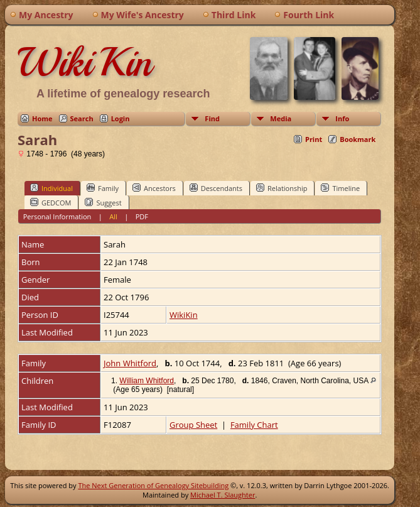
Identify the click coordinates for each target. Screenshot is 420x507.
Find (212, 118)
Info (342, 118)
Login (121, 118)
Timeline (340, 188)
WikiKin (85, 62)
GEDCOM (51, 202)
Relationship (282, 188)
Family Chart (254, 425)
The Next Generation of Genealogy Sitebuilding (153, 485)
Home (42, 118)
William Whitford (147, 381)
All (113, 216)
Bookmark (358, 139)
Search (82, 118)
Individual (51, 188)
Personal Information (57, 216)
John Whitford (130, 363)
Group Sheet (193, 425)
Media (281, 118)
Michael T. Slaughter (223, 495)
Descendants (216, 188)
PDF (142, 216)
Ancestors (154, 188)
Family (103, 188)
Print (314, 139)
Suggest (103, 202)
